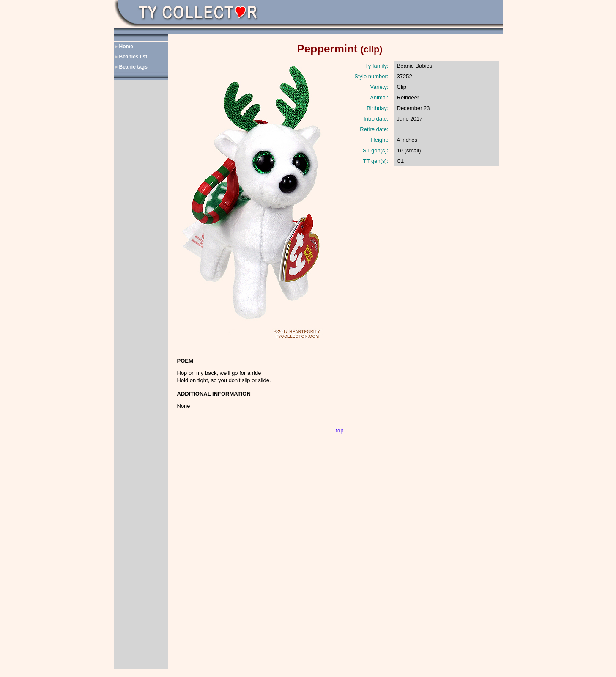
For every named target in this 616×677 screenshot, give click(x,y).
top (339, 431)
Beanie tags (133, 67)
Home (126, 47)
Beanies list (133, 57)
